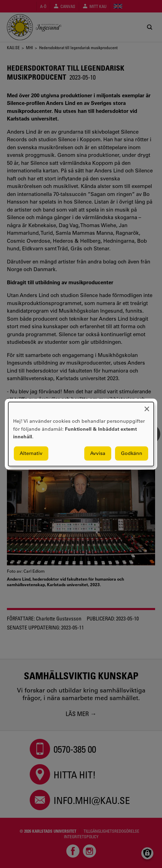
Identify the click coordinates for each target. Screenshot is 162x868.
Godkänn (132, 453)
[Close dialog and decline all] (147, 406)
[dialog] (81, 434)
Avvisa (98, 453)
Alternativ (31, 453)
